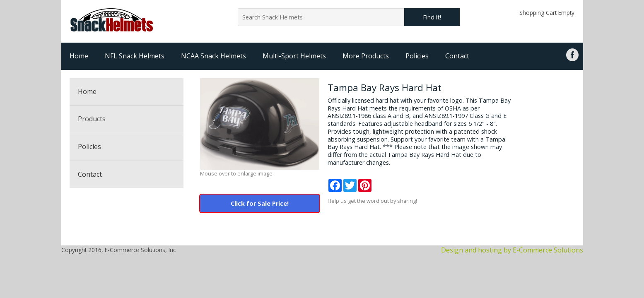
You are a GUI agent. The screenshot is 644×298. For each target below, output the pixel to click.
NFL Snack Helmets (135, 56)
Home (79, 56)
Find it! (432, 17)
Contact (457, 56)
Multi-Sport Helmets (294, 56)
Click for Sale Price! (260, 203)
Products (92, 119)
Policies (417, 56)
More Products (366, 56)
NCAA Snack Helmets (213, 56)
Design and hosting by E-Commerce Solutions (512, 250)
